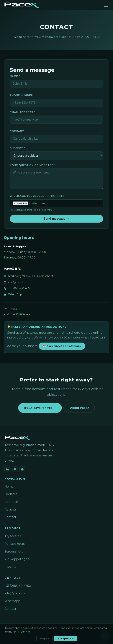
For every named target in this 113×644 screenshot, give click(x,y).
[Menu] (106, 5)
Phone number (21, 95)
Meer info (24, 632)
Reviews (10, 509)
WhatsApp (15, 294)
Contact (10, 517)
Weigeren (45, 639)
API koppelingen (17, 559)
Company (17, 131)
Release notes (15, 544)
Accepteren (65, 639)
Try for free (13, 536)
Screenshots (14, 552)
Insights (10, 567)
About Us (11, 502)
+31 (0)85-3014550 (20, 288)
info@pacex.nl (17, 282)
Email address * (22, 112)
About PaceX (80, 408)
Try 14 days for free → (40, 408)
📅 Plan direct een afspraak (62, 346)
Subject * (17, 148)
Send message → (57, 219)
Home (9, 487)
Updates (11, 494)
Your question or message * (33, 165)
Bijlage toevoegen (37, 196)
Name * (15, 76)
